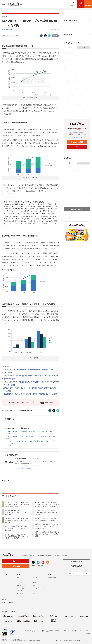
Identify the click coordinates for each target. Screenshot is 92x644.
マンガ (35, 580)
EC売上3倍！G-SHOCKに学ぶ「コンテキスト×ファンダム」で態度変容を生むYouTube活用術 (47, 526)
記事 (70, 163)
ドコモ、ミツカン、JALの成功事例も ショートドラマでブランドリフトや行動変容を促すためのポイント (47, 504)
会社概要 (64, 631)
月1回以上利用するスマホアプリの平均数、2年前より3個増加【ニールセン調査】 (31, 394)
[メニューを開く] (4, 4)
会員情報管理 (50, 631)
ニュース (83, 163)
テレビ (35, 591)
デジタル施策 (21, 588)
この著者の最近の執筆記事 (23, 469)
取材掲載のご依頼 (76, 566)
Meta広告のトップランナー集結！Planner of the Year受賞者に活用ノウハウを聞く (47, 512)
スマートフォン (7, 36)
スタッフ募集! (41, 631)
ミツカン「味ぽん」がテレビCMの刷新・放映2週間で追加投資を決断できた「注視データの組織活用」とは (17, 536)
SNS (34, 593)
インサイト (20, 583)
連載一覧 (20, 591)
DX (18, 577)
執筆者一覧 (20, 593)
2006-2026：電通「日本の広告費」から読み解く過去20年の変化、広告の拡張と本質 (17, 520)
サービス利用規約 (72, 631)
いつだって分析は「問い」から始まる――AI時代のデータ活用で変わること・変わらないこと (17, 528)
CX (18, 580)
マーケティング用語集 (8, 603)
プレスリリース (11, 422)
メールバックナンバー (77, 137)
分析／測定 (16, 36)
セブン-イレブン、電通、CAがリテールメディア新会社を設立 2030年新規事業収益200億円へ (17, 504)
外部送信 (88, 634)
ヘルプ (24, 631)
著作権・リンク (31, 631)
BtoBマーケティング (23, 585)
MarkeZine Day (52, 577)
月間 (83, 48)
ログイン (77, 147)
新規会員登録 (77, 142)
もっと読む (8, 445)
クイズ (35, 583)
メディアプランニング (38, 588)
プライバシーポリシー (84, 631)
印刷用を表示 (7, 411)
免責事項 (57, 631)
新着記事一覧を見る (77, 209)
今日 (70, 48)
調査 (34, 585)
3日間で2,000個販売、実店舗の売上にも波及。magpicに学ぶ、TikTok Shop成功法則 (47, 534)
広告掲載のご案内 (76, 561)
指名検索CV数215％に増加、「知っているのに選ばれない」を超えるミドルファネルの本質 (17, 512)
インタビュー (36, 577)
